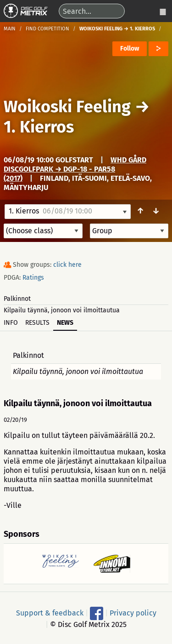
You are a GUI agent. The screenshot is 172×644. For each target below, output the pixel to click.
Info (11, 323)
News (65, 323)
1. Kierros (39, 127)
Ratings (33, 278)
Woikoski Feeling (67, 107)
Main (10, 29)
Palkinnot (17, 299)
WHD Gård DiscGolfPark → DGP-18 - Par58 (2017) (75, 169)
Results (37, 323)
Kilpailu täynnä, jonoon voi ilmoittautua (62, 310)
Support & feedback (50, 613)
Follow (130, 49)
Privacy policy (133, 613)
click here (67, 265)
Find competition (47, 29)
